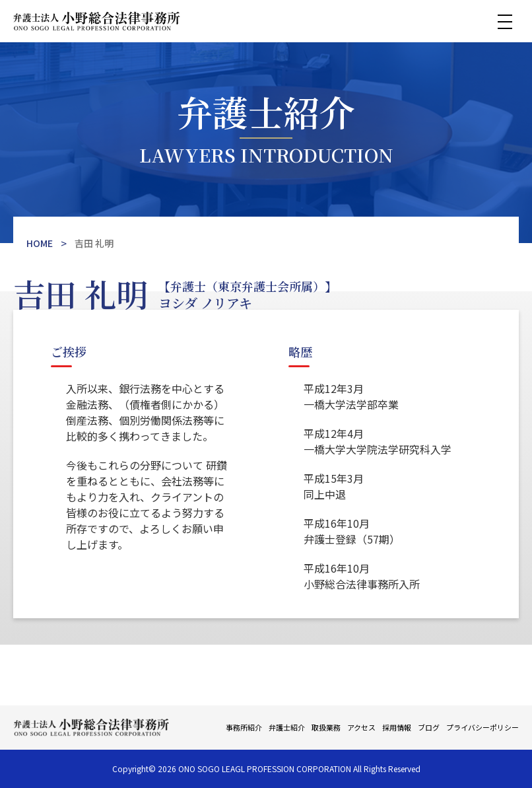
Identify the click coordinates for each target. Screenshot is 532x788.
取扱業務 (326, 727)
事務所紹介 (244, 727)
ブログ (429, 727)
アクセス (361, 727)
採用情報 (397, 727)
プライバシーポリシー (482, 727)
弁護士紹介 (287, 727)
